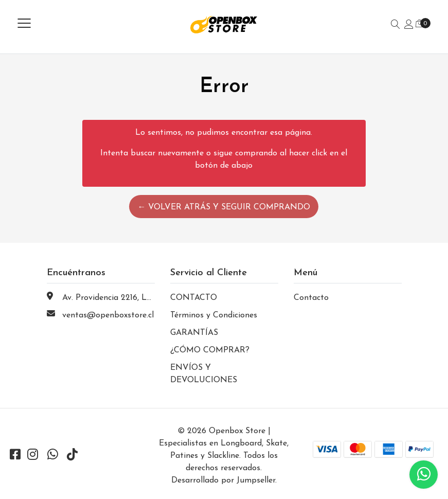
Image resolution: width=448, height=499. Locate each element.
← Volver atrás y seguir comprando (224, 207)
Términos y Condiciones (214, 315)
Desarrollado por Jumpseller (223, 480)
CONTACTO (194, 298)
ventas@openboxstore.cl (108, 315)
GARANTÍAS (194, 333)
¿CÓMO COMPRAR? (210, 350)
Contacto (311, 298)
